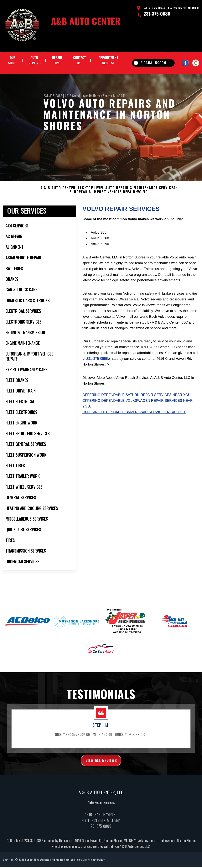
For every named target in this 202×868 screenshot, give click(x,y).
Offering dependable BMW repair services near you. (134, 418)
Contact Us (80, 60)
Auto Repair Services (101, 809)
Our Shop (12, 60)
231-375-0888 (157, 13)
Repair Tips (57, 60)
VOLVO (142, 198)
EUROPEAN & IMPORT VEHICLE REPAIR (102, 198)
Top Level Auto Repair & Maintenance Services (131, 193)
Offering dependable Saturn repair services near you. (137, 401)
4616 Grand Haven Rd (79, 96)
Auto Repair (33, 60)
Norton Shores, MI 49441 (109, 96)
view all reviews (101, 766)
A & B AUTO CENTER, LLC (62, 193)
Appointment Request (108, 60)
